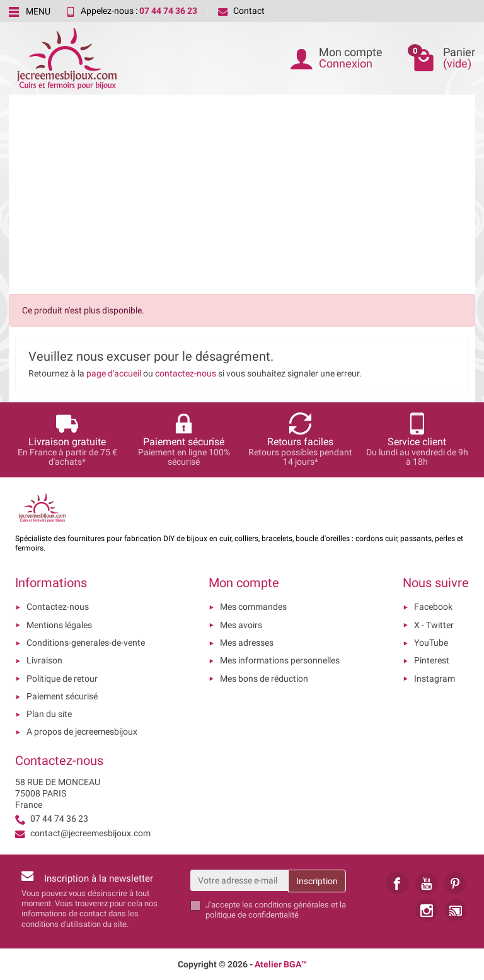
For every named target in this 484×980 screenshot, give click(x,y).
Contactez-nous (58, 607)
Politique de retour (62, 679)
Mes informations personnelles (280, 660)
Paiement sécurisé (62, 696)
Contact (241, 11)
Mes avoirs (241, 625)
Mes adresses (247, 643)
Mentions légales (59, 625)
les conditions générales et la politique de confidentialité (276, 910)
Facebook (433, 607)
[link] (397, 883)
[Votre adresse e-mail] (239, 880)
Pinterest (432, 660)
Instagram (435, 679)
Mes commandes (253, 607)
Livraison (44, 660)
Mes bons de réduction (264, 679)
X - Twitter (434, 625)
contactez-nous (186, 373)
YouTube (431, 643)
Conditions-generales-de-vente (86, 643)
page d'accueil (114, 373)
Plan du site (49, 714)
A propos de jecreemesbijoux (82, 732)
